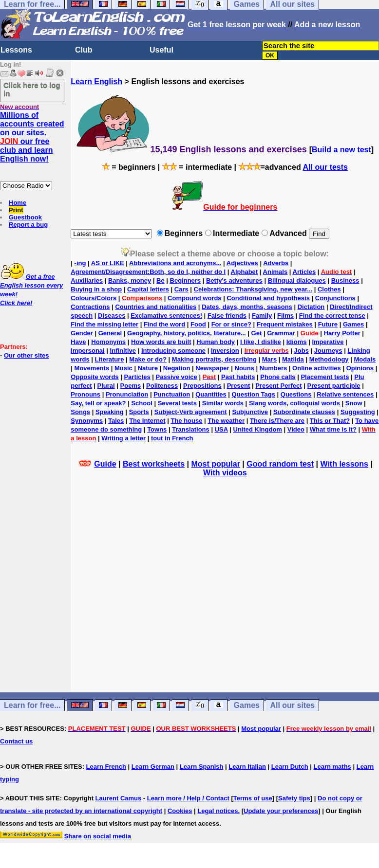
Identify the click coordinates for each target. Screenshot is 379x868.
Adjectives (242, 263)
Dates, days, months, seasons (247, 307)
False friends (227, 316)
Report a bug (28, 225)
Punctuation (172, 394)
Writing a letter (123, 438)
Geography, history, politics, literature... (187, 333)
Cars (181, 289)
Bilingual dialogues (297, 280)
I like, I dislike (261, 342)
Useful (161, 50)
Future (328, 324)
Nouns (245, 368)
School (142, 403)
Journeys (328, 351)
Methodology (329, 359)
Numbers (273, 368)
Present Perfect (278, 386)
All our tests (325, 167)
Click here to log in (32, 89)
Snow (354, 403)
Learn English (96, 81)
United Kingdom (258, 429)
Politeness (162, 386)
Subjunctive (250, 412)
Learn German (153, 767)
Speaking (110, 412)
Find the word (164, 324)
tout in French (172, 438)
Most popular (215, 464)
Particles (137, 377)
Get (257, 333)
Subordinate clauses (304, 412)
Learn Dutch (290, 767)
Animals (275, 272)
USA (221, 429)
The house (186, 421)
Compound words (195, 298)
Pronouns (85, 394)
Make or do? (148, 359)
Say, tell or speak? (98, 403)
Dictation (311, 307)
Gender (82, 333)
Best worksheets (154, 464)
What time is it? (333, 429)
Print (16, 210)
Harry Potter (342, 333)
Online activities (317, 368)
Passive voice (177, 377)
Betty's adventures (234, 280)
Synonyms (87, 421)
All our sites (292, 705)
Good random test (280, 464)
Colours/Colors (94, 298)
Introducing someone (173, 351)
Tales (116, 421)
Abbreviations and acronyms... (175, 263)
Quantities (211, 394)
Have (78, 342)
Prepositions (202, 386)
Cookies (180, 811)
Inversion (225, 351)
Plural (106, 386)
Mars (269, 359)
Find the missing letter (104, 324)
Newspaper (212, 368)
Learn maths (332, 767)
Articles (304, 272)
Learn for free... (32, 705)
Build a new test (341, 150)
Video (296, 429)
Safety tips (294, 798)
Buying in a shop (96, 289)
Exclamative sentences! (166, 316)
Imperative (328, 342)
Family (262, 316)
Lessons (16, 50)
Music (123, 368)
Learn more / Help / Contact (188, 798)
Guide (105, 464)
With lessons (344, 464)
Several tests (177, 403)
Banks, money (130, 280)
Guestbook (25, 217)
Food (198, 324)
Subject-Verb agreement (191, 412)
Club (84, 50)
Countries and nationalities (156, 307)
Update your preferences (281, 811)
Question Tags (254, 394)
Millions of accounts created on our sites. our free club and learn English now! (32, 137)
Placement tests (325, 377)
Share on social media (98, 836)
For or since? (231, 324)
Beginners (186, 280)
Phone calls (278, 377)
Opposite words (95, 377)
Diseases (112, 316)
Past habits (238, 377)
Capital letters (148, 289)
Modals (365, 359)
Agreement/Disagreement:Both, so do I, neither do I (148, 272)
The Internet (147, 421)
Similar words (223, 403)
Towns (157, 429)
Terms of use (253, 798)
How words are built (161, 342)
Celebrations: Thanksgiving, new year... (253, 289)
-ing (80, 263)
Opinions (360, 368)
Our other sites (26, 355)
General (110, 333)
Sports (139, 412)
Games (353, 324)
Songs (80, 412)
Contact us (16, 741)
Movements (92, 368)
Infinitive (123, 351)
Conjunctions (335, 298)
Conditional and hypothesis (268, 298)
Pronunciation (127, 394)
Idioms (297, 342)
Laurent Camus (119, 798)
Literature (110, 359)
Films (285, 316)
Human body (216, 342)
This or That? (330, 421)
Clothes (329, 289)
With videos (225, 473)
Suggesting (358, 412)
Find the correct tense (332, 316)
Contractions (90, 307)
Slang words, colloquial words (294, 403)
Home (18, 203)
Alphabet (245, 272)
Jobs (302, 351)
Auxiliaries (87, 280)
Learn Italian (247, 767)
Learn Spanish (202, 767)
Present (239, 386)
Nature (148, 368)
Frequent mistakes (285, 324)
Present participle (333, 386)
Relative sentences (345, 394)
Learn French (106, 767)
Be (161, 280)
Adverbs (276, 263)
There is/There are (277, 421)
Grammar (281, 333)
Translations (191, 429)
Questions (296, 394)
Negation (177, 368)
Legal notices (218, 811)
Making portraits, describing (214, 359)
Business (345, 280)
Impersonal (87, 351)
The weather (226, 421)
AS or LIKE (108, 263)
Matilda (293, 359)
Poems (131, 386)
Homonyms (108, 342)
